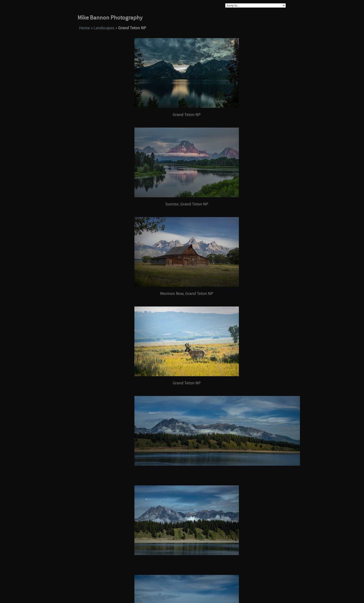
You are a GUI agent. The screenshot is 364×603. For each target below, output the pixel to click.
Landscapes (104, 28)
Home (84, 28)
